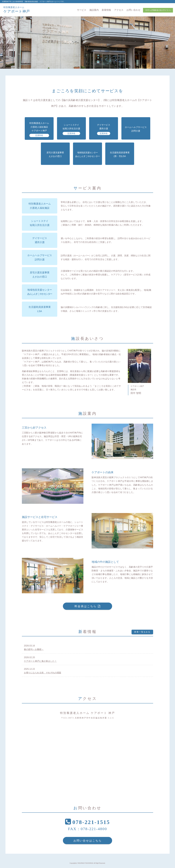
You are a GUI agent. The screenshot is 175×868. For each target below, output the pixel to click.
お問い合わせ (133, 10)
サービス (82, 10)
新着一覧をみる (142, 632)
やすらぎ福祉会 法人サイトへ (158, 10)
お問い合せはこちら (88, 841)
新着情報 (106, 10)
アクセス (119, 10)
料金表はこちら (86, 606)
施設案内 (94, 10)
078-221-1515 (91, 822)
